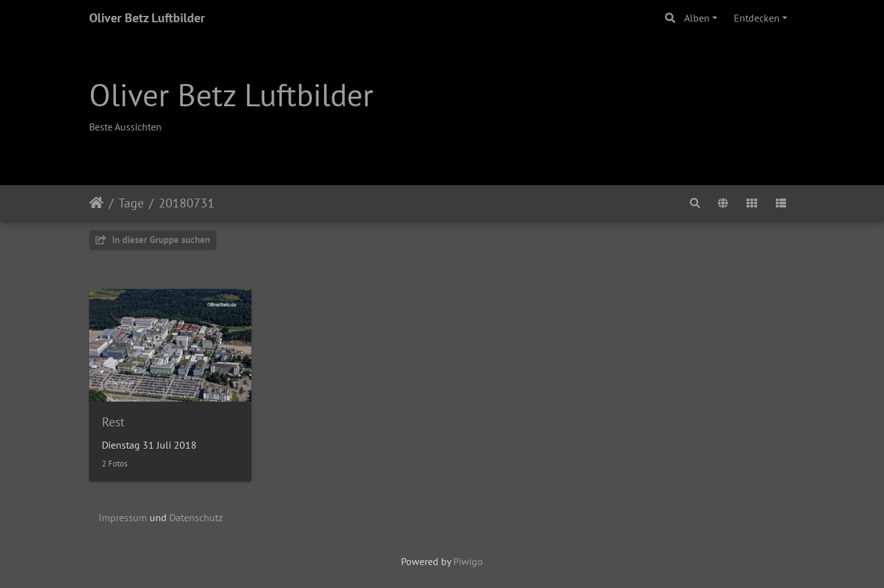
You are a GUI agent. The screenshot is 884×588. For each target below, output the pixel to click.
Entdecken (757, 18)
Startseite (96, 203)
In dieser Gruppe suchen (153, 240)
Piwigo (468, 561)
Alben (697, 18)
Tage (131, 203)
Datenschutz (196, 517)
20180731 (186, 203)
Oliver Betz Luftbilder (147, 18)
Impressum (123, 517)
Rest (113, 422)
